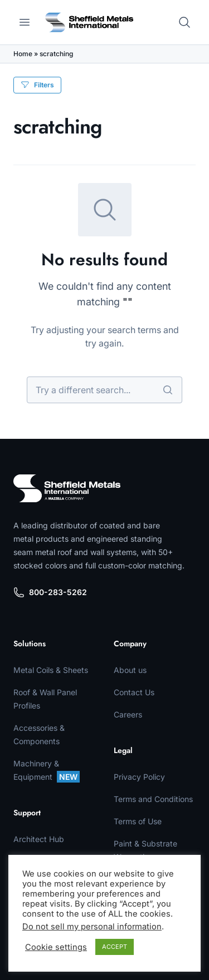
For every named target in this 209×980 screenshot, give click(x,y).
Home (23, 54)
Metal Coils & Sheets (51, 670)
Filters (37, 85)
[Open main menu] (25, 22)
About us (130, 670)
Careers (128, 714)
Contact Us (134, 692)
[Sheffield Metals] (67, 488)
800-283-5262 (50, 592)
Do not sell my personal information (92, 927)
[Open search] (184, 22)
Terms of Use (138, 821)
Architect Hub (39, 839)
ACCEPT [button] (115, 947)
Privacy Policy (139, 777)
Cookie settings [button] (56, 947)
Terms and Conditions (153, 799)
